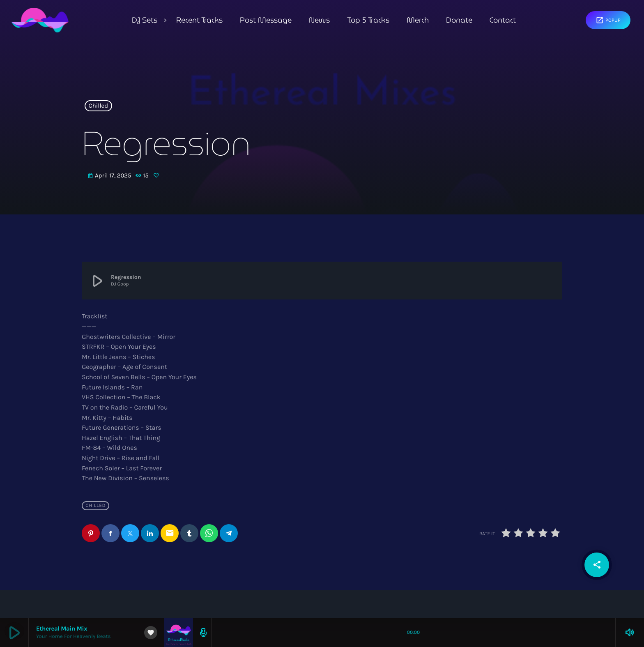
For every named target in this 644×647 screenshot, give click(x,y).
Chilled (99, 106)
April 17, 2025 (110, 176)
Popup (608, 20)
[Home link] (40, 20)
